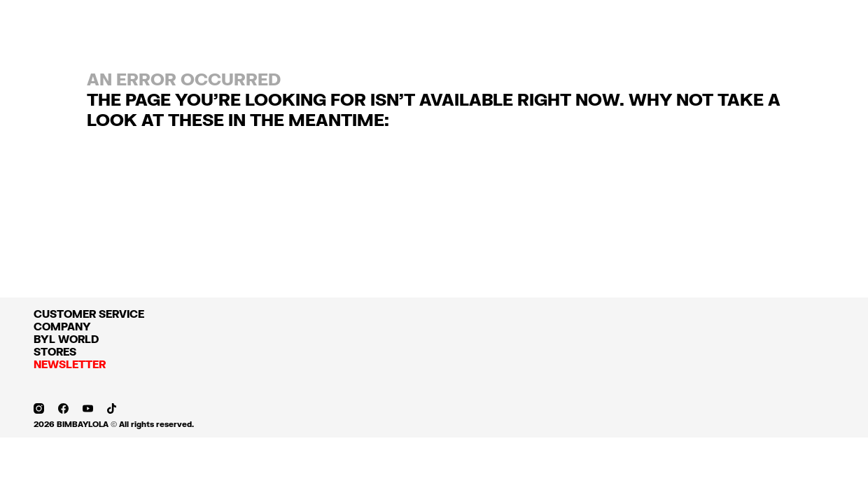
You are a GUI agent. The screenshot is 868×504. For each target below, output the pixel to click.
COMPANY (62, 326)
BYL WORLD (66, 339)
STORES (55, 351)
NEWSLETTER (70, 364)
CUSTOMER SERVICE (89, 314)
